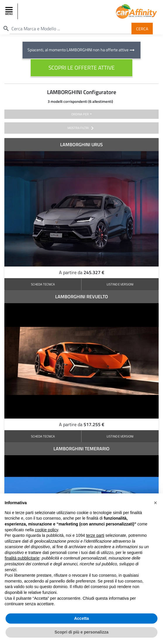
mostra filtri (82, 128)
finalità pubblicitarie (22, 558)
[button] (155, 503)
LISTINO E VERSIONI (120, 284)
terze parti (95, 535)
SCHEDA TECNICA (43, 284)
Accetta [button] (82, 618)
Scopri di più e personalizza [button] (81, 632)
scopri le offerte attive (82, 67)
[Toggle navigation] (10, 11)
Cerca (142, 28)
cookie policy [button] (47, 530)
